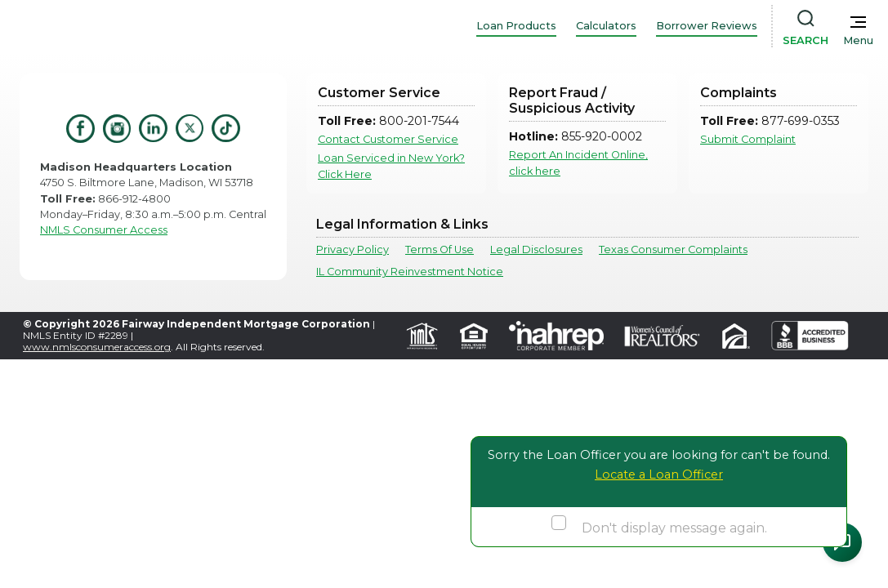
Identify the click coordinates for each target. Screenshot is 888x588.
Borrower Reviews (707, 26)
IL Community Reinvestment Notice (410, 272)
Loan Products (516, 26)
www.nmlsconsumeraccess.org (97, 347)
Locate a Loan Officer (659, 474)
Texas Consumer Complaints (673, 249)
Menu (858, 40)
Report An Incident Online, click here (578, 163)
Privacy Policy (353, 249)
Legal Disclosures (536, 249)
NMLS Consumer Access (104, 230)
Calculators (606, 26)
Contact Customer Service (388, 139)
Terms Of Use (440, 249)
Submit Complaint (748, 139)
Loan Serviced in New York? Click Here (391, 166)
